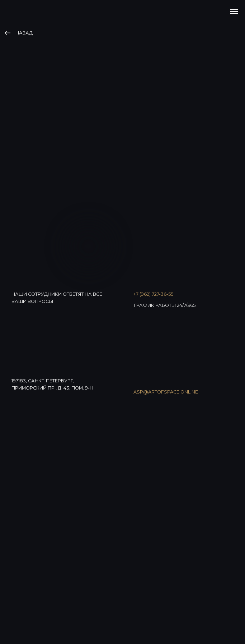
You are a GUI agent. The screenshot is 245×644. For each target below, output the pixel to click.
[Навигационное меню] (234, 11)
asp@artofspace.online (166, 392)
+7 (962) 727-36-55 (153, 294)
